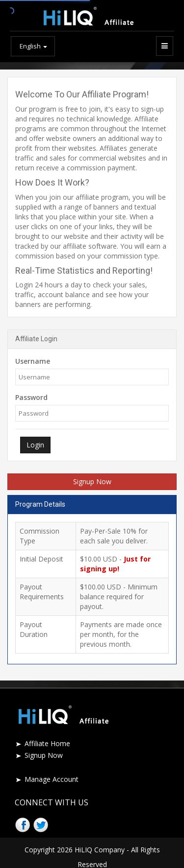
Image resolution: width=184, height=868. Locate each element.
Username (33, 361)
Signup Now (92, 481)
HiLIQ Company (100, 850)
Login (35, 445)
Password (31, 397)
